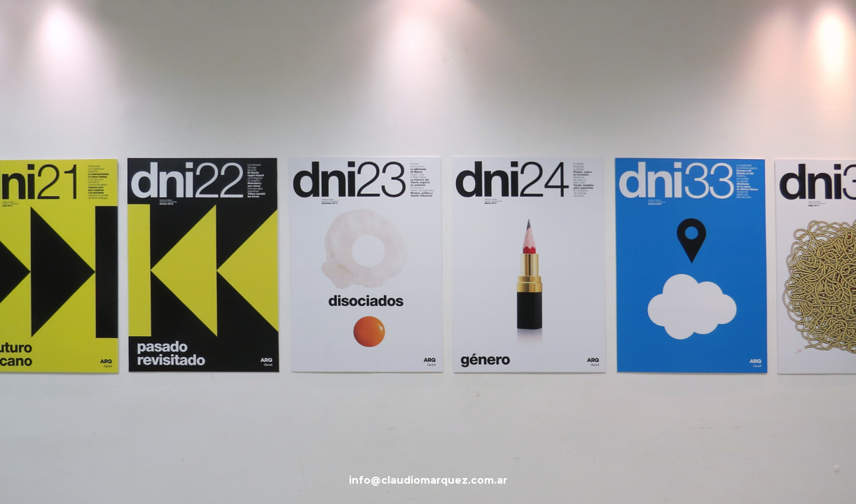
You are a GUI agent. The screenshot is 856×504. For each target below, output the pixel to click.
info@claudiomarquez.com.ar (428, 480)
